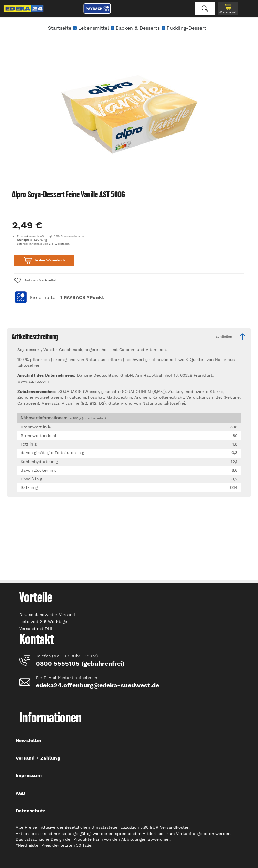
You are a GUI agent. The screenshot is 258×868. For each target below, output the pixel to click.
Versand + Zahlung (38, 758)
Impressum (29, 775)
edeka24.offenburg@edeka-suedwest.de (97, 685)
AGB (20, 793)
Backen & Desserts (138, 28)
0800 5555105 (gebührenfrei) (80, 663)
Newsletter (29, 740)
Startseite (60, 28)
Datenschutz (30, 811)
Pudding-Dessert (187, 28)
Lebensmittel (94, 28)
